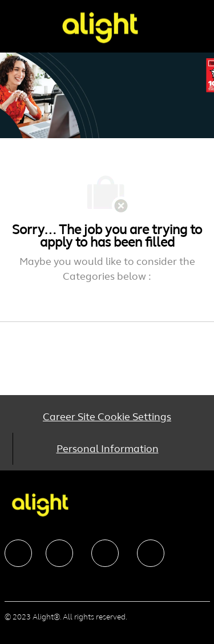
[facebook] (18, 553)
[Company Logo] (100, 27)
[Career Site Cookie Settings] (107, 417)
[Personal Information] (108, 449)
